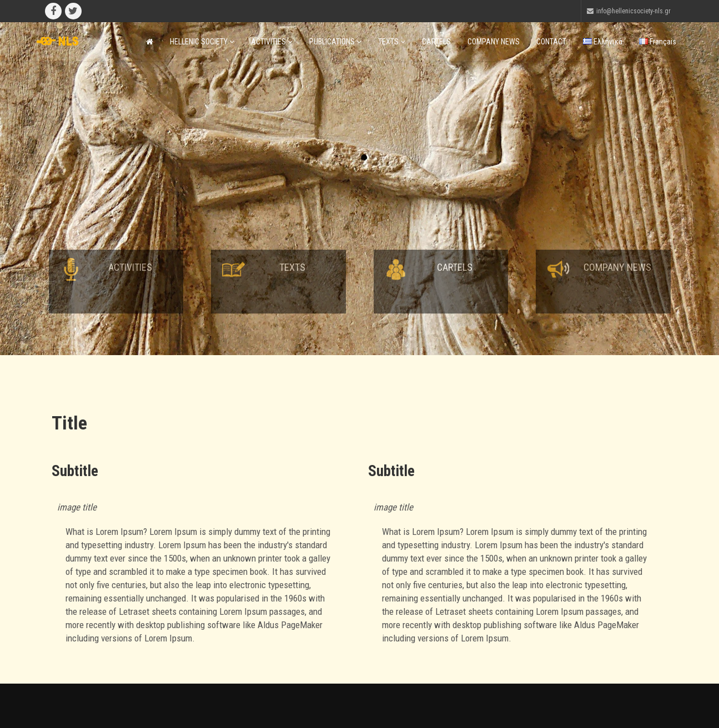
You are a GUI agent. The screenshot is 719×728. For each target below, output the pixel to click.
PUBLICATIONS (335, 42)
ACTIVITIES (272, 42)
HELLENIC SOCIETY (202, 42)
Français (658, 42)
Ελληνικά (603, 42)
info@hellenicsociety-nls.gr (633, 11)
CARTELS (436, 42)
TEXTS (392, 42)
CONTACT (551, 42)
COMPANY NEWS (494, 42)
